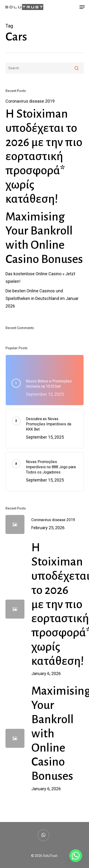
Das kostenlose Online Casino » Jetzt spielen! (40, 278)
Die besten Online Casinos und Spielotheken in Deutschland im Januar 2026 (42, 298)
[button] (82, 7)
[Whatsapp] (76, 856)
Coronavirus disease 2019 (30, 101)
